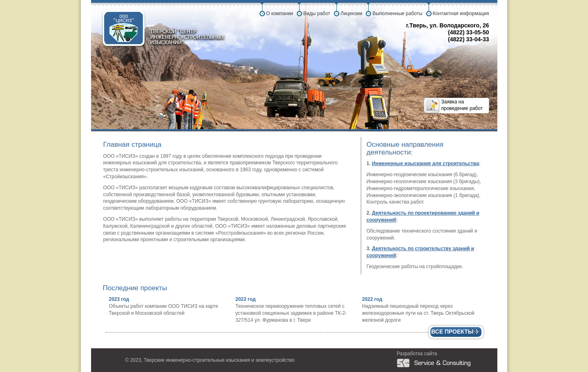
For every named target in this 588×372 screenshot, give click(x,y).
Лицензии (352, 13)
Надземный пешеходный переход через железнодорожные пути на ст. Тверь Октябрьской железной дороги (418, 313)
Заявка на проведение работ (462, 105)
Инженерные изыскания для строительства (425, 164)
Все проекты (452, 332)
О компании (280, 13)
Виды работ (317, 13)
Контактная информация (461, 13)
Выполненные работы (397, 13)
